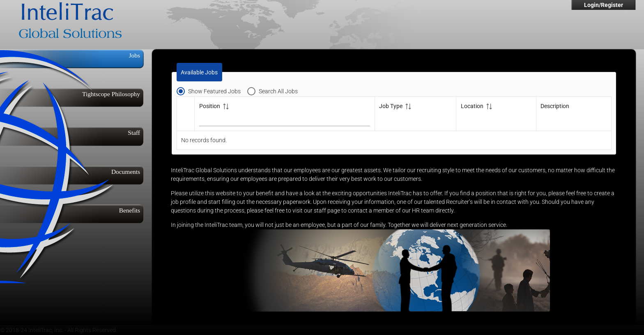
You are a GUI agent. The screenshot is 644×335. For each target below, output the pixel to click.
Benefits (130, 210)
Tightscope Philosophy (111, 94)
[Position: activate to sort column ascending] (285, 113)
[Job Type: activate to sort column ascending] (415, 113)
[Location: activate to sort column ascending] (496, 113)
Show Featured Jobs (214, 91)
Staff (134, 133)
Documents (126, 172)
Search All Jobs (278, 91)
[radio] (212, 91)
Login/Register (604, 5)
